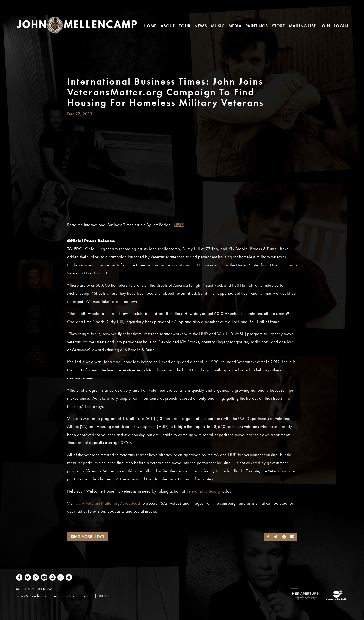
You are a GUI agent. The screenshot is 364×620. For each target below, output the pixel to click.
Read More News (88, 536)
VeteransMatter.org (203, 491)
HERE (179, 225)
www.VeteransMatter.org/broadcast (108, 503)
